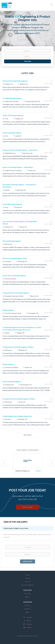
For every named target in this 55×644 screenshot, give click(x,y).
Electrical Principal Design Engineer (15, 81)
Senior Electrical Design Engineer (14, 276)
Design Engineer (8, 310)
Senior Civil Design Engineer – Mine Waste (18, 167)
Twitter (29, 621)
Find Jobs (28, 61)
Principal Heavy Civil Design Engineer (16, 293)
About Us (28, 582)
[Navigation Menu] (51, 5)
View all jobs (27, 435)
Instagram (29, 624)
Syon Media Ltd (34, 636)
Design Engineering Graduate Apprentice (17, 416)
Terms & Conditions (27, 585)
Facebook (29, 617)
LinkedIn (29, 627)
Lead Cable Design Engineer (12, 204)
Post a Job (27, 507)
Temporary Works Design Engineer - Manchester (20, 150)
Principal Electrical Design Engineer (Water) (18, 347)
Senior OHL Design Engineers (13, 115)
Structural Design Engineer (12, 133)
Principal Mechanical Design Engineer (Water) (19, 399)
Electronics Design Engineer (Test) (15, 258)
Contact (28, 578)
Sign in (27, 597)
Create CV (27, 609)
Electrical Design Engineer (12, 241)
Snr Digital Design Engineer (12, 98)
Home (28, 575)
